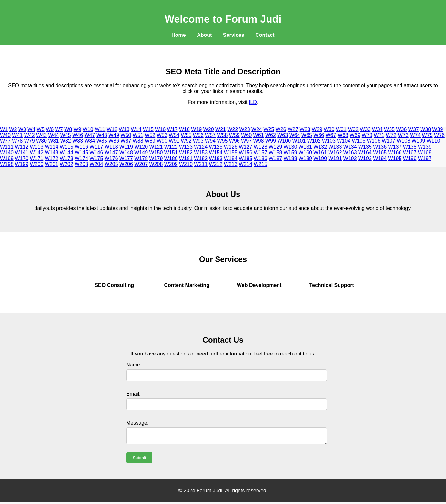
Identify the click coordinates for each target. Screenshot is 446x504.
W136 (380, 147)
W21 (221, 129)
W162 (335, 153)
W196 (410, 158)
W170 (22, 158)
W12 (112, 129)
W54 (174, 135)
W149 (141, 153)
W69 (355, 135)
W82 (66, 141)
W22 (233, 129)
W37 (414, 129)
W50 (126, 135)
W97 (246, 141)
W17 (172, 129)
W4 (31, 129)
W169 (7, 158)
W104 (344, 141)
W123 (186, 147)
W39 (438, 129)
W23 (245, 129)
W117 (96, 147)
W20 (209, 129)
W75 (427, 135)
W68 (343, 135)
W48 (102, 135)
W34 (377, 129)
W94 (210, 141)
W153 (201, 153)
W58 (222, 135)
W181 (186, 158)
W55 (186, 135)
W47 (90, 135)
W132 (320, 147)
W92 (186, 141)
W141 (22, 153)
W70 (367, 135)
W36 (401, 129)
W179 (156, 158)
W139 (425, 147)
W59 (234, 135)
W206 (126, 164)
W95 (222, 141)
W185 (246, 158)
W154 (216, 153)
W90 (162, 141)
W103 (329, 141)
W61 (259, 135)
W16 (160, 129)
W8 (68, 129)
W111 (7, 147)
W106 (374, 141)
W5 (41, 129)
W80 (41, 141)
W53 (162, 135)
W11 (100, 129)
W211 (201, 164)
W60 (246, 135)
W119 (126, 147)
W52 (150, 135)
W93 (198, 141)
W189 (305, 158)
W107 (389, 141)
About (204, 35)
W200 (37, 164)
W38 (426, 129)
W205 (111, 164)
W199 (22, 164)
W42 (30, 135)
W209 (171, 164)
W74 (415, 135)
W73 (403, 135)
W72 (391, 135)
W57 (210, 135)
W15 (148, 129)
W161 (320, 153)
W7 (59, 129)
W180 (171, 158)
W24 (257, 129)
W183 (216, 158)
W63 (283, 135)
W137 (395, 147)
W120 (141, 147)
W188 (290, 158)
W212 (216, 164)
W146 (96, 153)
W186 (260, 158)
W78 (17, 141)
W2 (13, 129)
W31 (341, 129)
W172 (52, 158)
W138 (410, 147)
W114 (52, 147)
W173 (66, 158)
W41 (17, 135)
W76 (439, 135)
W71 (379, 135)
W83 (78, 141)
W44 (53, 135)
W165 (380, 153)
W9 (77, 129)
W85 (102, 141)
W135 (365, 147)
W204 (96, 164)
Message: (137, 423)
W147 (111, 153)
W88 (138, 141)
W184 (231, 158)
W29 (317, 129)
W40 (5, 135)
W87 (126, 141)
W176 (111, 158)
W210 (186, 164)
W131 (305, 147)
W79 (30, 141)
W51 (138, 135)
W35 (389, 129)
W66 (319, 135)
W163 (350, 153)
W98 (259, 141)
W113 (37, 147)
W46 (78, 135)
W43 (41, 135)
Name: (134, 365)
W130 (290, 147)
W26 (281, 129)
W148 (126, 153)
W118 (111, 147)
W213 (231, 164)
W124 (201, 147)
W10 (88, 129)
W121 (156, 147)
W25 (269, 129)
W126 (231, 147)
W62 (271, 135)
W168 (425, 153)
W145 (81, 153)
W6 (50, 129)
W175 (96, 158)
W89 (150, 141)
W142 (37, 153)
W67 (331, 135)
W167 (410, 153)
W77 (5, 141)
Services (234, 35)
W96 (234, 141)
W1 (4, 129)
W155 (231, 153)
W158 (276, 153)
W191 (335, 158)
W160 (305, 153)
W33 (365, 129)
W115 (66, 147)
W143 (52, 153)
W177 (126, 158)
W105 (359, 141)
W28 (305, 129)
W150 (156, 153)
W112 (22, 147)
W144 (66, 153)
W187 (276, 158)
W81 (53, 141)
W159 (290, 153)
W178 (141, 158)
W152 (186, 153)
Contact (265, 35)
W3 (22, 129)
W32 (353, 129)
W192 (350, 158)
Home (178, 35)
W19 (196, 129)
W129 (276, 147)
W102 (314, 141)
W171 (37, 158)
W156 (246, 153)
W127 (246, 147)
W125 (216, 147)
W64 (295, 135)
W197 (425, 158)
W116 (81, 147)
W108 (403, 141)
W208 (156, 164)
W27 (293, 129)
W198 (7, 164)
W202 (66, 164)
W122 (171, 147)
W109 (419, 141)
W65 (307, 135)
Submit (139, 460)
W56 (198, 135)
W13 (124, 129)
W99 (271, 141)
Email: (133, 394)
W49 (114, 135)
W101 (299, 141)
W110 (433, 141)
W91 (174, 141)
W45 (66, 135)
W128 (260, 147)
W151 (171, 153)
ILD (253, 102)
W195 (395, 158)
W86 (114, 141)
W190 (320, 158)
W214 (246, 164)
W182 (201, 158)
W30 (329, 129)
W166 (395, 153)
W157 (260, 153)
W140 (7, 153)
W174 (81, 158)
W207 (141, 164)
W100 (284, 141)
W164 (365, 153)
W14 (136, 129)
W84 (90, 141)
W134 (350, 147)
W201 (52, 164)
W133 (335, 147)
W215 (260, 164)
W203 (81, 164)
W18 (184, 129)
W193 (365, 158)
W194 (380, 158)
